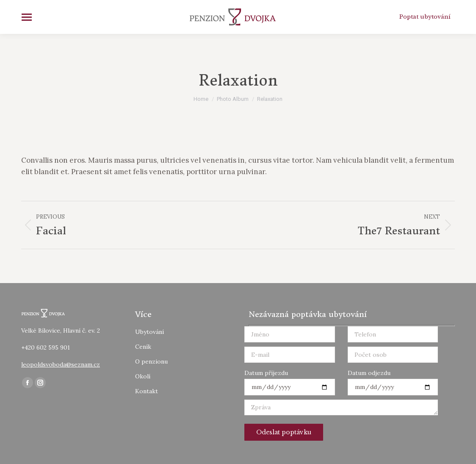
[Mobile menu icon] (27, 17)
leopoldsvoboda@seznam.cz (61, 364)
